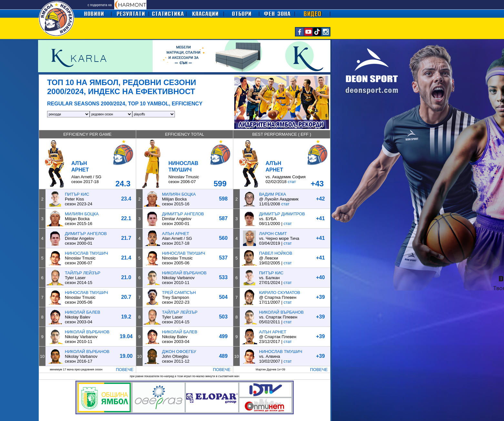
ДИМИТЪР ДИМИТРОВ (282, 214)
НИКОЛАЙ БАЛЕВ (82, 312)
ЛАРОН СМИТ (273, 234)
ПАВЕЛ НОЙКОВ (276, 253)
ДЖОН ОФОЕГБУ (179, 352)
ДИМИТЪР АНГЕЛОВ (183, 214)
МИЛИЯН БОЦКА (179, 194)
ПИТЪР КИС (77, 194)
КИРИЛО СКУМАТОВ (280, 293)
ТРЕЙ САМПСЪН (179, 293)
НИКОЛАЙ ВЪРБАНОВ (184, 273)
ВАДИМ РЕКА (273, 194)
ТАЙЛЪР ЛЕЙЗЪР (83, 273)
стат (292, 182)
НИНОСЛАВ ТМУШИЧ (86, 253)
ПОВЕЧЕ (125, 370)
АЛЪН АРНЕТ (176, 234)
